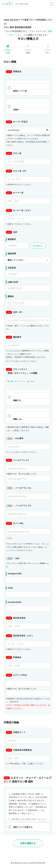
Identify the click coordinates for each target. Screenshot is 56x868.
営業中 (28, 106)
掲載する (28, 397)
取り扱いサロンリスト (17, 381)
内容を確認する (28, 843)
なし (10, 538)
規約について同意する (20, 827)
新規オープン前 (28, 88)
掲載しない (28, 416)
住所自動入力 (38, 246)
